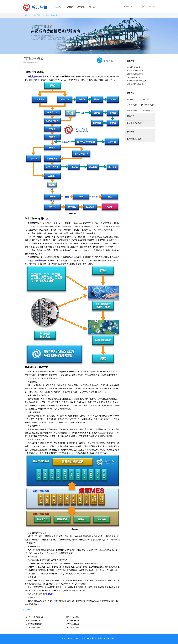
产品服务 (57, 7)
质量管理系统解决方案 (135, 84)
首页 (26, 15)
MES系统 (131, 99)
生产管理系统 (132, 105)
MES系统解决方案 (134, 67)
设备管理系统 (146, 99)
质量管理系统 (132, 111)
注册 (154, 7)
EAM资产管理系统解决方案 (137, 81)
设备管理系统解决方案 (135, 74)
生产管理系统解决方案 (135, 71)
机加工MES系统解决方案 (35, 617)
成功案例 (81, 7)
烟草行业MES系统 (52, 15)
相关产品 (131, 93)
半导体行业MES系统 (33, 621)
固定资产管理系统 (147, 111)
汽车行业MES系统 (73, 624)
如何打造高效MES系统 (34, 624)
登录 (150, 7)
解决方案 (69, 7)
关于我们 (93, 7)
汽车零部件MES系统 (33, 627)
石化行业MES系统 (73, 621)
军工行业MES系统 (73, 617)
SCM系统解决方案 (134, 77)
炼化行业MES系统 (73, 627)
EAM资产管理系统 (147, 105)
